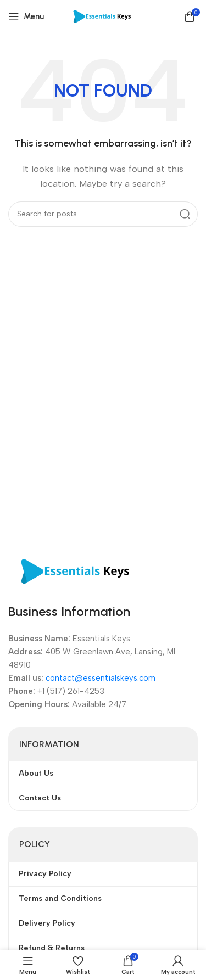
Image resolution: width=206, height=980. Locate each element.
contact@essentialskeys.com (101, 678)
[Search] (103, 214)
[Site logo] (103, 16)
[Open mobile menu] (26, 16)
